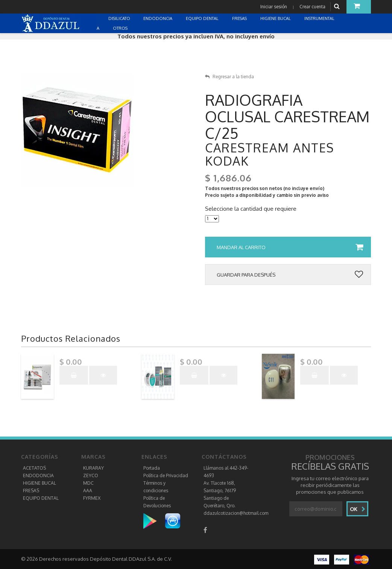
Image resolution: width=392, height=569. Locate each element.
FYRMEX (92, 498)
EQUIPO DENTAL (41, 498)
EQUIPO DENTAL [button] (203, 18)
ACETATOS (34, 468)
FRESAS (31, 491)
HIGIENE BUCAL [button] (276, 18)
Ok (358, 509)
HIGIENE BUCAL (40, 483)
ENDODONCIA (38, 475)
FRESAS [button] (240, 18)
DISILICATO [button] (120, 18)
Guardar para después (290, 275)
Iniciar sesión (274, 7)
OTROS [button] (121, 28)
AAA (88, 491)
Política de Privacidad (166, 475)
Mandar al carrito (290, 247)
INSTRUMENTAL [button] (320, 18)
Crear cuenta (312, 7)
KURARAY (93, 468)
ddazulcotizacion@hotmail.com (236, 513)
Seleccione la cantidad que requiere (251, 209)
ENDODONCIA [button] (158, 18)
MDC (88, 483)
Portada (152, 468)
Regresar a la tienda (229, 77)
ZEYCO (91, 475)
